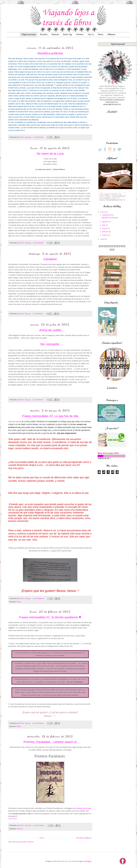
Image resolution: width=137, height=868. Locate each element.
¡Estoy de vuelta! (50, 330)
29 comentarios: (39, 599)
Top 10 (91, 35)
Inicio (42, 838)
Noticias (55, 35)
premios (20, 829)
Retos (101, 35)
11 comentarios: (39, 137)
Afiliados (111, 35)
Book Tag (68, 35)
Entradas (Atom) (27, 842)
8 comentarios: (39, 243)
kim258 (65, 861)
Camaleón (50, 259)
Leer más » (13, 819)
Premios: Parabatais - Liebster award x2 (50, 742)
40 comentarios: (38, 723)
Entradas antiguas (84, 838)
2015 (102, 212)
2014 (102, 239)
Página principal (29, 35)
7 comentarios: (38, 314)
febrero (105, 232)
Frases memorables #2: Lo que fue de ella (50, 416)
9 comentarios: (38, 400)
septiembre (107, 215)
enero (105, 235)
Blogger (89, 861)
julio (104, 225)
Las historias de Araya (82, 808)
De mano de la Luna (50, 154)
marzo (105, 229)
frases (19, 602)
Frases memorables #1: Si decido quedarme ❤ (50, 617)
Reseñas (44, 35)
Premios (80, 35)
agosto (105, 222)
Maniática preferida (50, 53)
